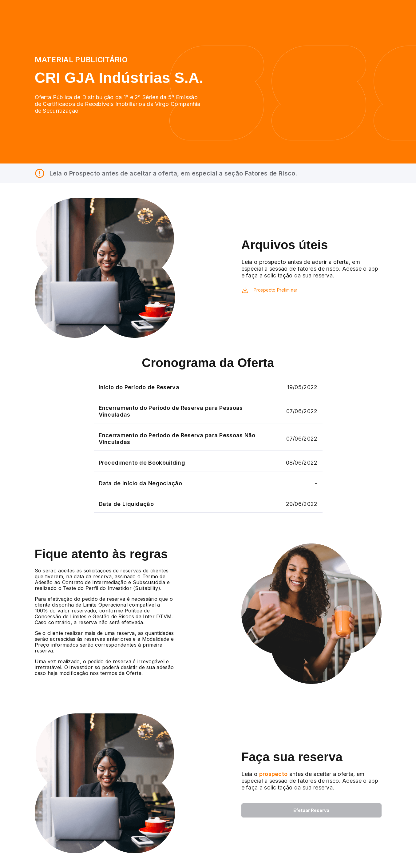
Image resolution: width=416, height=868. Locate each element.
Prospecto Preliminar (276, 290)
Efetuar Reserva (311, 810)
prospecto (272, 774)
